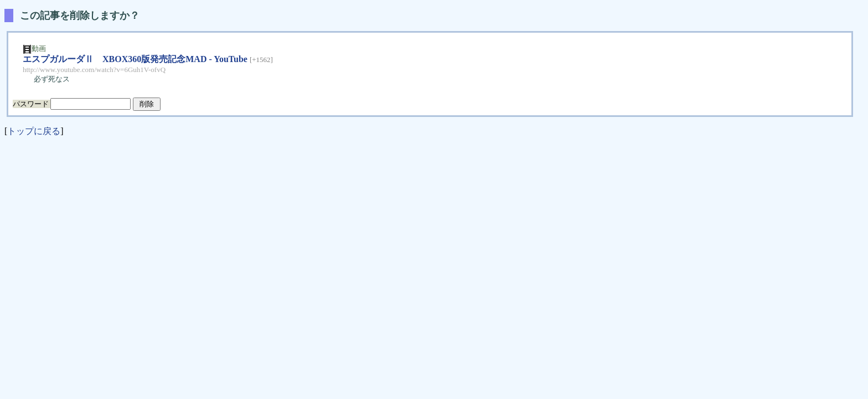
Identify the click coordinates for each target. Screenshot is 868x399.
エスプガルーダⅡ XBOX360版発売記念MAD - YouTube (135, 59)
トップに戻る (34, 131)
